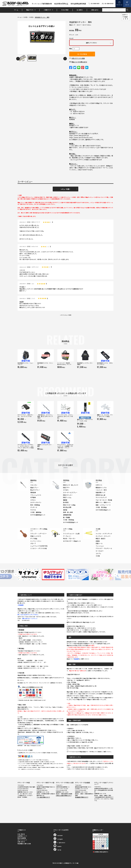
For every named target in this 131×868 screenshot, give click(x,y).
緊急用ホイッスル (101, 488)
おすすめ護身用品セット (38, 515)
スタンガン (34, 485)
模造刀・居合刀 (100, 538)
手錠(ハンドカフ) (36, 536)
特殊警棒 (33, 492)
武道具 (98, 541)
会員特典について (22, 836)
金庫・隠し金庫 (68, 512)
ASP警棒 (33, 497)
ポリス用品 (34, 538)
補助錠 (65, 500)
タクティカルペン (36, 502)
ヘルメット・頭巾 (101, 490)
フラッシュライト (36, 495)
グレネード (34, 507)
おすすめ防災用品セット (103, 510)
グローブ (33, 543)
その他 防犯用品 (69, 520)
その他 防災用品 (101, 507)
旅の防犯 (66, 502)
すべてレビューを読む (66, 315)
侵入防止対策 (67, 507)
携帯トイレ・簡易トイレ (103, 502)
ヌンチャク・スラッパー (103, 536)
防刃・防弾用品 (35, 505)
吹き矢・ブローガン (69, 538)
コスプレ (98, 553)
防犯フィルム (67, 497)
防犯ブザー (67, 488)
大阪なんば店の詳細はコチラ (64, 795)
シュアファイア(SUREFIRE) (39, 546)
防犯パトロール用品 (69, 505)
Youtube (58, 846)
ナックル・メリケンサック (104, 534)
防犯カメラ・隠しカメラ (71, 485)
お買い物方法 (21, 834)
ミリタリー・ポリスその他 (39, 548)
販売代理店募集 (22, 838)
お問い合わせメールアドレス (30, 618)
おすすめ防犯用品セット (71, 522)
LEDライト (99, 485)
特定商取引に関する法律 (24, 844)
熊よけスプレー (35, 490)
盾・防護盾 (67, 517)
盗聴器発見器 (67, 515)
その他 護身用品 (36, 512)
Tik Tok (57, 850)
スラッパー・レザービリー (39, 534)
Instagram (58, 839)
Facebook (58, 835)
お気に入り (78, 58)
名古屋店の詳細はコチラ (82, 797)
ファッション (100, 546)
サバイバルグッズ (101, 497)
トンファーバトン (36, 541)
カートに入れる (82, 54)
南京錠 (65, 510)
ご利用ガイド (47, 10)
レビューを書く (65, 189)
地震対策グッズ (100, 492)
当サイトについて (22, 840)
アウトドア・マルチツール (104, 548)
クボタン (33, 500)
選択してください (91, 43)
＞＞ (107, 834)
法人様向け (80, 10)
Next (65, 59)
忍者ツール (99, 543)
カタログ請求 (65, 10)
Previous (18, 59)
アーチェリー (67, 536)
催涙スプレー (34, 488)
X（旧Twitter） (60, 843)
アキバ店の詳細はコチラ (43, 797)
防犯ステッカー (68, 495)
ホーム (16, 10)
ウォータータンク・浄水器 (104, 500)
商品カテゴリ (30, 10)
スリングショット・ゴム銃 (71, 534)
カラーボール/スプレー (70, 492)
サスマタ (33, 510)
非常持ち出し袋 (100, 495)
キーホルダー (100, 551)
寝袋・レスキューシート (103, 505)
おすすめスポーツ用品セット (72, 541)
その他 (25, 17)
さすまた (66, 490)
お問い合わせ (95, 10)
